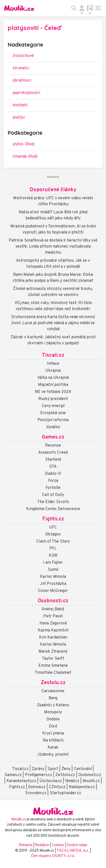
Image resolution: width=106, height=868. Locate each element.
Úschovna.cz (51, 781)
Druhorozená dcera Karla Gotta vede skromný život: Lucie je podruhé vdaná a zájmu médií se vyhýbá (53, 323)
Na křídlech (53, 741)
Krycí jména (53, 733)
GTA (53, 467)
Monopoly (53, 712)
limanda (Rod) (25, 157)
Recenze (53, 446)
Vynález (53, 427)
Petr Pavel (53, 616)
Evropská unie (53, 413)
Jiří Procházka (53, 584)
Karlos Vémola (53, 577)
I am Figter (53, 563)
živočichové (23, 56)
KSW (53, 556)
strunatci (21, 68)
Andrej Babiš (53, 609)
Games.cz (53, 437)
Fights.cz (53, 519)
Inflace (53, 364)
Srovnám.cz (36, 793)
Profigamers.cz (39, 775)
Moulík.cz (91, 781)
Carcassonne (53, 691)
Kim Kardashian (53, 638)
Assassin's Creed (53, 453)
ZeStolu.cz (65, 775)
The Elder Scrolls (53, 502)
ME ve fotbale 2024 (53, 392)
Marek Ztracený (53, 652)
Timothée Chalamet (53, 673)
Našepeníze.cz (82, 787)
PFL (53, 549)
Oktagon (53, 535)
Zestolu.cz (53, 683)
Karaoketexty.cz (21, 781)
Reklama (26, 845)
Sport (53, 769)
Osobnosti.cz (53, 601)
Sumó (53, 570)
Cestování (83, 769)
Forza (53, 481)
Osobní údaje (77, 845)
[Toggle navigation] (98, 8)
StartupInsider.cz (65, 793)
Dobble (53, 719)
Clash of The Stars (53, 542)
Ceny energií (53, 406)
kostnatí (20, 105)
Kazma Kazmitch (53, 630)
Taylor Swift (53, 659)
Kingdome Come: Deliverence (53, 509)
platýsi (19, 118)
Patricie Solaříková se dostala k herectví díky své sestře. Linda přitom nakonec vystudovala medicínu (53, 247)
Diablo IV (53, 474)
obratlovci (22, 81)
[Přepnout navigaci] (82, 8)
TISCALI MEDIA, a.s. (73, 851)
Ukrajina (53, 371)
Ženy (66, 769)
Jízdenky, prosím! (53, 755)
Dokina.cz (37, 787)
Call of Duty (53, 495)
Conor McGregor (53, 591)
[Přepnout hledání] (74, 8)
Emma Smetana (53, 666)
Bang (53, 698)
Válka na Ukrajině (53, 378)
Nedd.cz (72, 781)
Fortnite (53, 488)
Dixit (53, 726)
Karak (53, 748)
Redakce (42, 845)
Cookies (58, 845)
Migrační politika (53, 385)
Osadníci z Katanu (53, 705)
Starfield (53, 460)
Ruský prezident (53, 399)
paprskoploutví (26, 93)
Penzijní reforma (53, 420)
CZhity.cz (57, 787)
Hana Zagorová (53, 623)
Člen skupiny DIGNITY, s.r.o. (53, 856)
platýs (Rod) (24, 144)
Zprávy (38, 769)
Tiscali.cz (53, 355)
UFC (53, 527)
